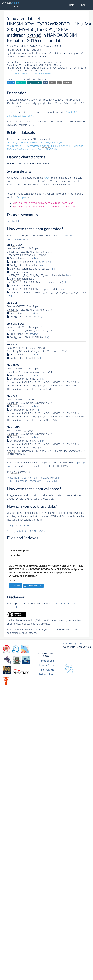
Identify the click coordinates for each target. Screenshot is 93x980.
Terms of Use (46, 661)
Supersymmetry (34, 83)
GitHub (50, 670)
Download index (32, 586)
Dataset (11, 83)
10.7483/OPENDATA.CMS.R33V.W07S (31, 73)
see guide (23, 197)
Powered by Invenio (74, 643)
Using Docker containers (20, 525)
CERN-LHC (68, 83)
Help (41, 670)
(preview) (34, 258)
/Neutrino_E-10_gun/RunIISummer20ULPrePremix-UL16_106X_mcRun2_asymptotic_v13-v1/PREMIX (34, 479)
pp (59, 83)
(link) (48, 262)
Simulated (21, 83)
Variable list (13, 221)
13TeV (53, 83)
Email (52, 674)
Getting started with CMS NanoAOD (26, 531)
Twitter (43, 674)
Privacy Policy (46, 665)
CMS (45, 83)
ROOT (47, 178)
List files (15, 586)
